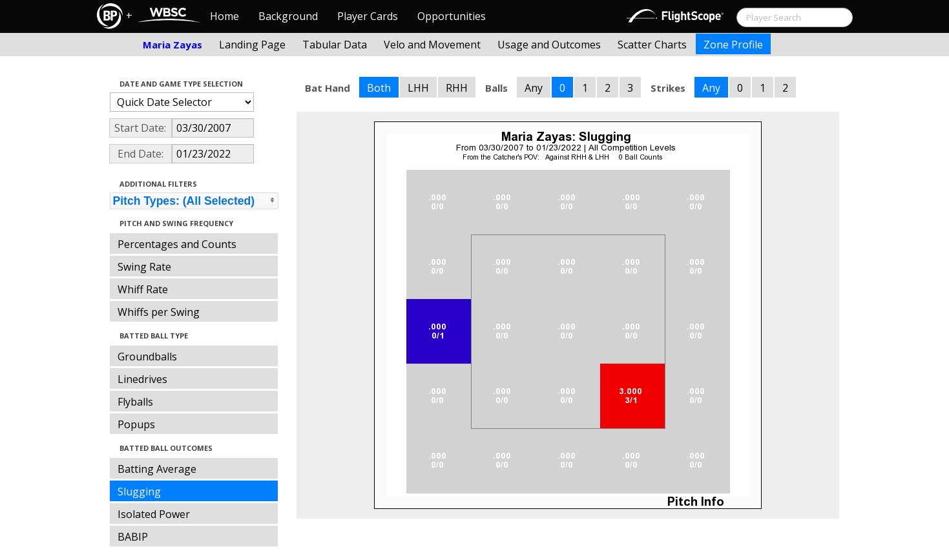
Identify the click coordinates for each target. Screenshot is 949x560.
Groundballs (147, 357)
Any (534, 88)
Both (379, 88)
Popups (136, 424)
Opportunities (452, 16)
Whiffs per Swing (159, 312)
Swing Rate (144, 267)
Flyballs (135, 402)
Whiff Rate (143, 289)
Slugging (139, 492)
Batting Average (157, 469)
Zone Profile (733, 45)
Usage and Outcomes (549, 45)
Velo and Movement (432, 45)
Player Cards (368, 16)
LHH (418, 88)
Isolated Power (154, 514)
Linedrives (142, 379)
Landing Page (252, 45)
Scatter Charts (652, 45)
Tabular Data (335, 45)
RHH (457, 88)
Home (224, 16)
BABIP (133, 537)
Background (288, 16)
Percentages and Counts (177, 244)
